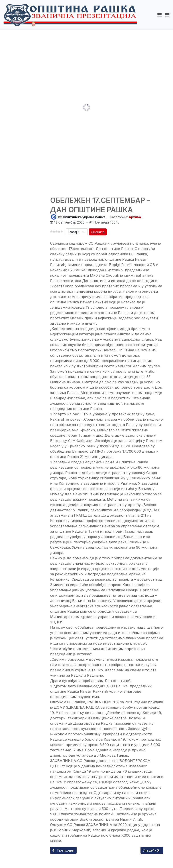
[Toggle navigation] (167, 15)
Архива (135, 217)
